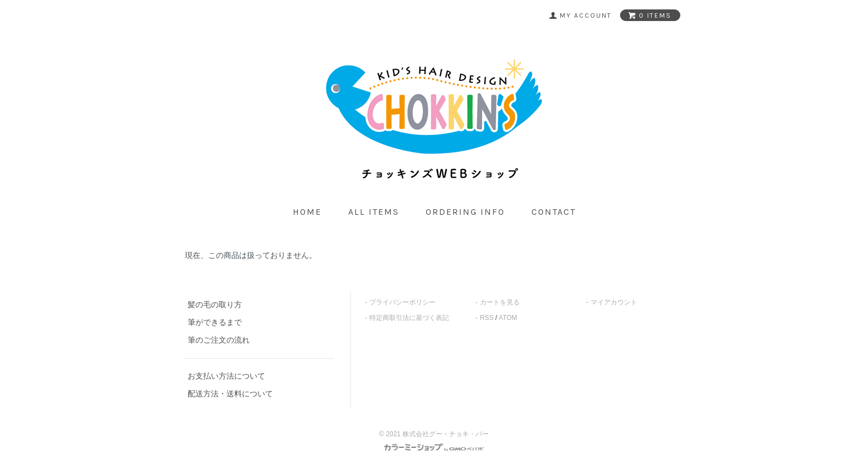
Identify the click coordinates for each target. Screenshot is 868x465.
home (307, 212)
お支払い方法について (226, 376)
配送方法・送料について (230, 394)
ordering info (465, 212)
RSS (487, 318)
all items (374, 212)
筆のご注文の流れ (219, 340)
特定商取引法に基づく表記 (409, 318)
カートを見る (500, 302)
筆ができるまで (215, 322)
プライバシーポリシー (402, 302)
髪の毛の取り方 (215, 304)
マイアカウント (614, 302)
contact (554, 212)
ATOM (508, 318)
